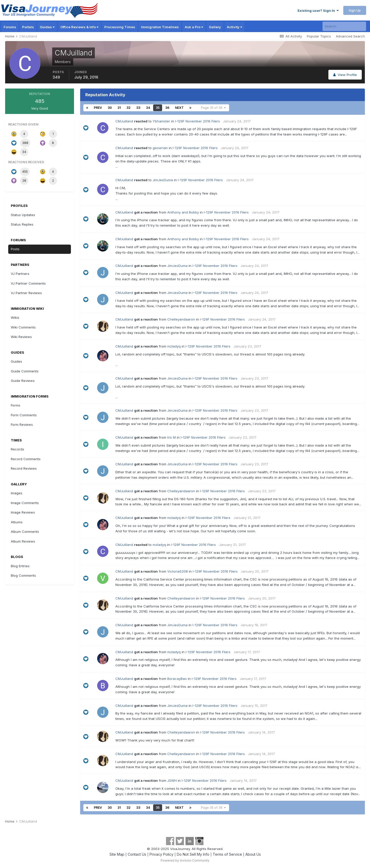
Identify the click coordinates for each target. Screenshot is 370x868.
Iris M (172, 437)
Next (179, 108)
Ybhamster (161, 121)
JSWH (172, 780)
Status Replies (22, 224)
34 (148, 108)
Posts (15, 249)
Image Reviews (23, 512)
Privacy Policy (161, 854)
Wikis (15, 317)
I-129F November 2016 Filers (197, 121)
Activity (234, 27)
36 (167, 108)
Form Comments (24, 415)
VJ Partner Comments (28, 283)
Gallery (215, 27)
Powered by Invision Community (185, 860)
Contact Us (137, 854)
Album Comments (25, 532)
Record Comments (26, 459)
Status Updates (23, 215)
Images (17, 493)
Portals (28, 27)
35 (158, 108)
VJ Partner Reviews (26, 293)
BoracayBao (177, 679)
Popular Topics (319, 36)
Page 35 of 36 (213, 108)
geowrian (160, 148)
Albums (17, 522)
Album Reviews (23, 541)
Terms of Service (227, 854)
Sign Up (355, 10)
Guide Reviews (23, 381)
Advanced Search (350, 36)
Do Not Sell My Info (193, 854)
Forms (16, 405)
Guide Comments (25, 371)
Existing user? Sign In (318, 11)
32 (128, 108)
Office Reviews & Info (79, 27)
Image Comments (25, 503)
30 (110, 108)
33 (138, 108)
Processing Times (120, 27)
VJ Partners (20, 274)
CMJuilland (124, 121)
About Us (253, 854)
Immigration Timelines (160, 27)
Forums (10, 27)
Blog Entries (20, 566)
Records (17, 449)
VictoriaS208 (178, 571)
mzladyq (174, 346)
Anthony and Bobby (183, 212)
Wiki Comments (23, 327)
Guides (47, 27)
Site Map (117, 854)
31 (119, 108)
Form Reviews (22, 425)
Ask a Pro (194, 27)
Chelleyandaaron (181, 319)
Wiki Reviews (21, 337)
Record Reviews (24, 468)
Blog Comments (23, 575)
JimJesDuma (163, 180)
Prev (98, 108)
